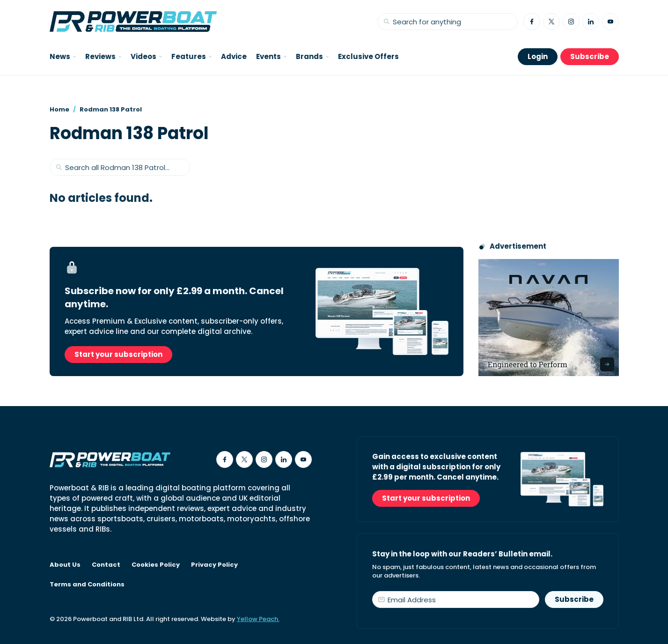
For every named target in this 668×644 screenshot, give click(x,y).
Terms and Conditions (87, 585)
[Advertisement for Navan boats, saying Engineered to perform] (549, 318)
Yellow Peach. (258, 619)
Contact (106, 565)
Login (538, 56)
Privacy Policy (214, 565)
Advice (234, 56)
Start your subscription (118, 354)
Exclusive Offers (368, 56)
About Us (65, 565)
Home (59, 109)
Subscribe (590, 56)
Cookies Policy (156, 565)
